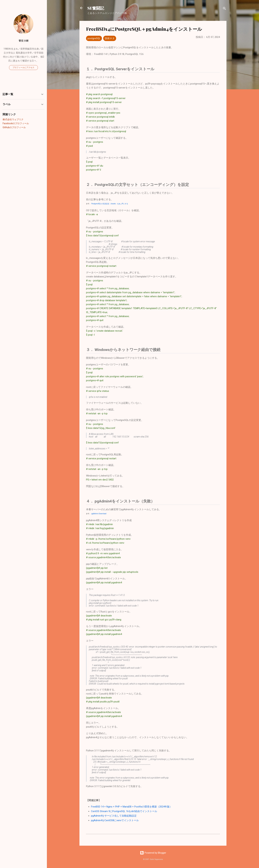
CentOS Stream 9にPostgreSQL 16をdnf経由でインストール (124, 811)
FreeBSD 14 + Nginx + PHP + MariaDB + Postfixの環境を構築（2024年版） (131, 807)
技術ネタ (110, 38)
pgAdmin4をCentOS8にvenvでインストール (115, 820)
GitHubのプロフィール (14, 127)
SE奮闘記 (96, 8)
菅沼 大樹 (24, 41)
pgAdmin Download (99, 514)
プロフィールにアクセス (23, 67)
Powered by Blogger (153, 853)
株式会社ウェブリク (13, 119)
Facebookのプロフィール (16, 123)
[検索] (224, 9)
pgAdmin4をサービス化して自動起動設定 (114, 816)
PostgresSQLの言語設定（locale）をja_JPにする (110, 204)
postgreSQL (94, 38)
